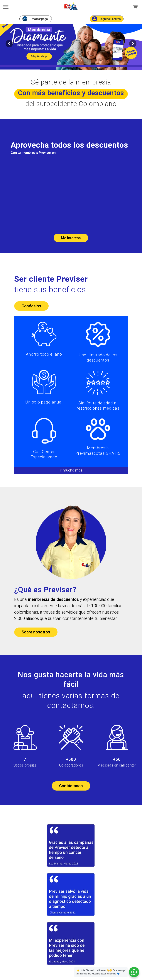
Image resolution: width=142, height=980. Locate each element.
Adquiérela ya (39, 63)
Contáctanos (71, 793)
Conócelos (31, 313)
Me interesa (71, 245)
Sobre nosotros (36, 639)
